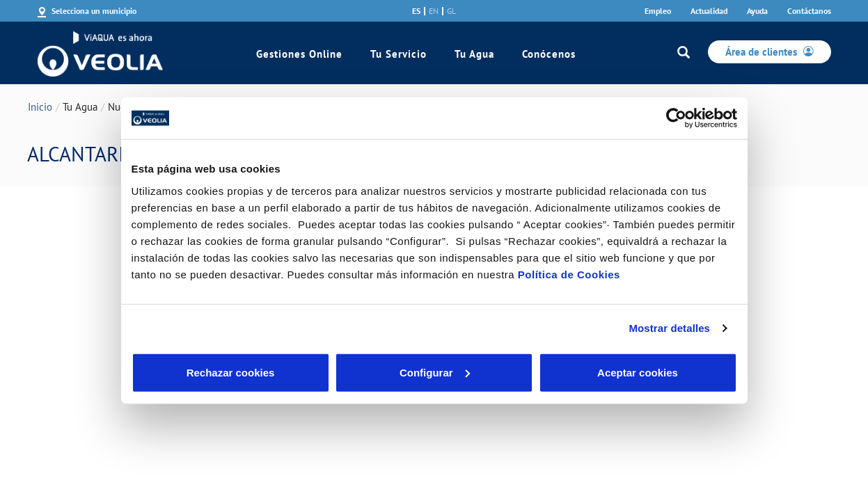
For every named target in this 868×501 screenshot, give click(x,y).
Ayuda (757, 11)
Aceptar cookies (638, 372)
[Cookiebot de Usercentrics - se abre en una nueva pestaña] (676, 118)
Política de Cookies (569, 274)
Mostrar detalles (669, 328)
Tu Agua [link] (474, 54)
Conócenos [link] (549, 54)
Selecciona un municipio (94, 11)
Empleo (658, 11)
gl (451, 11)
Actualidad (709, 11)
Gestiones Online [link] (299, 54)
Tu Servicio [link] (399, 54)
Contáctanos (809, 11)
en (434, 11)
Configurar (435, 372)
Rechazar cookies (231, 372)
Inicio (40, 107)
